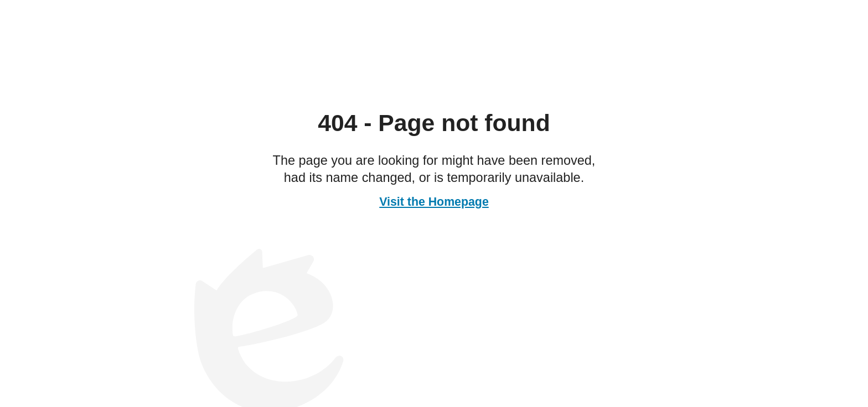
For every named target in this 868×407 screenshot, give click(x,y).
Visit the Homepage (434, 202)
